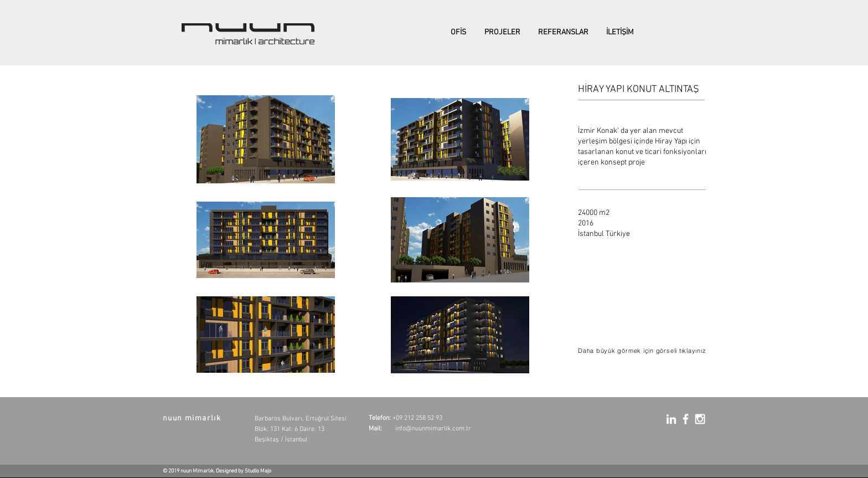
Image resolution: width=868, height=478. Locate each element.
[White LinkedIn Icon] (671, 419)
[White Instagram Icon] (700, 419)
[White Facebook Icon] (686, 419)
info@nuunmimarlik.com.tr (433, 429)
